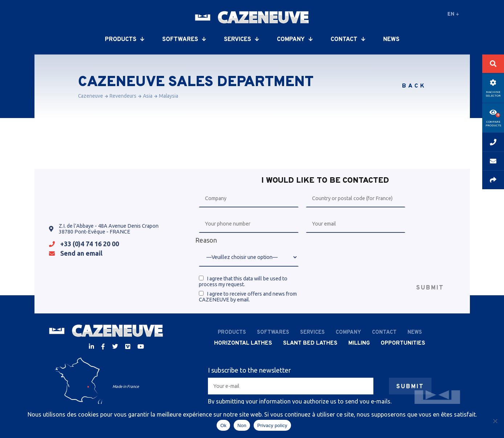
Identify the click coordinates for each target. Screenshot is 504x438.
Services (241, 40)
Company (295, 40)
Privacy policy (272, 425)
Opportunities (403, 343)
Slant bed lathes (310, 343)
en (453, 14)
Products (124, 40)
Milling (359, 343)
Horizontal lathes (243, 343)
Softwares (184, 40)
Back (414, 86)
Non (242, 425)
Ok (223, 425)
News (391, 40)
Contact (348, 40)
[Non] (495, 421)
